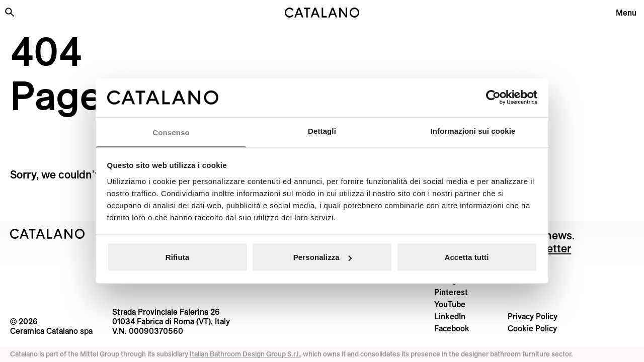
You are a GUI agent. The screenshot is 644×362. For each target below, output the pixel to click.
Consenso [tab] (171, 132)
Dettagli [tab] (322, 130)
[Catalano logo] (322, 13)
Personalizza (323, 257)
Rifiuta (177, 257)
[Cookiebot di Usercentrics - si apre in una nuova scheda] (493, 98)
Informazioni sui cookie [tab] (473, 130)
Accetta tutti (467, 257)
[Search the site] (10, 12)
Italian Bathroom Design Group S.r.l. (245, 354)
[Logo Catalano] (48, 234)
